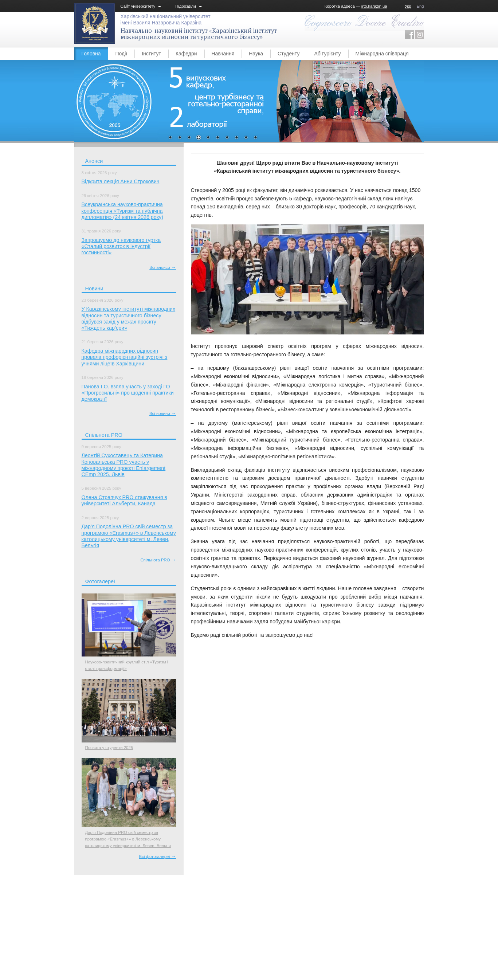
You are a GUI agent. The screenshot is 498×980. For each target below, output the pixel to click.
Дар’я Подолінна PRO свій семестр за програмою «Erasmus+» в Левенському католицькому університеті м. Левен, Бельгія (129, 536)
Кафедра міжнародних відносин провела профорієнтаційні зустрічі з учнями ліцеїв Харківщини (125, 357)
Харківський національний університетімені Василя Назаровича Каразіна (166, 19)
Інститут (151, 54)
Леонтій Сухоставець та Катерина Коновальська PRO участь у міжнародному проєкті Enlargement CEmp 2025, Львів (124, 465)
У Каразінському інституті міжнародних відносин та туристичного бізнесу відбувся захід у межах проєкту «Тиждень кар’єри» (129, 318)
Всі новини (163, 413)
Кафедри (186, 54)
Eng (420, 6)
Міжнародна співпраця (382, 54)
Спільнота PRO (158, 560)
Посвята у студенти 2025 (109, 748)
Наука (256, 54)
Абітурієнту (327, 54)
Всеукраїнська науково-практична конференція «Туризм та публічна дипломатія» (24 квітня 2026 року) (122, 211)
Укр (408, 6)
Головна (91, 54)
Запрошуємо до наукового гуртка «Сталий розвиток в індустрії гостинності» (121, 246)
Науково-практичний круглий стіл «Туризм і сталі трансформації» (127, 665)
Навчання (223, 54)
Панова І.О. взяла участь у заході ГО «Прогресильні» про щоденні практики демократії (128, 393)
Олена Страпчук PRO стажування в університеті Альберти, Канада (124, 500)
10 (255, 138)
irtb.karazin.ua (374, 6)
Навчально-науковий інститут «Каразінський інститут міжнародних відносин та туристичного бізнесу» (199, 34)
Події (121, 54)
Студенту (289, 54)
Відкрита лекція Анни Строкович (121, 181)
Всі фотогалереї (158, 856)
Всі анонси (163, 267)
